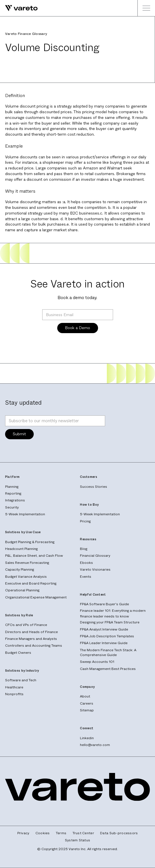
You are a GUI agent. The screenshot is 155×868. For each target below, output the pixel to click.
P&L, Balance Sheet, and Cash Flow (34, 556)
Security (12, 507)
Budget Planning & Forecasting (30, 542)
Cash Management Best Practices (108, 669)
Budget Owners (18, 653)
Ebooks (86, 563)
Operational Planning (22, 590)
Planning (12, 487)
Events (86, 577)
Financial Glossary (95, 556)
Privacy (23, 833)
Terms (61, 833)
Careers (87, 703)
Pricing (85, 521)
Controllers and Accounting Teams (34, 646)
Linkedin (87, 738)
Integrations (15, 500)
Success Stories (94, 487)
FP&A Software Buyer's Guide (104, 604)
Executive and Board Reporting (31, 583)
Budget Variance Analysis (26, 577)
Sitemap (87, 710)
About (85, 696)
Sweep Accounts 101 (97, 662)
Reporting (13, 493)
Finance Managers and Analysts (31, 639)
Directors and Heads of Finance (31, 632)
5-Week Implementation (25, 514)
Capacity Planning (20, 569)
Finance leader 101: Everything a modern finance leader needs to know (113, 613)
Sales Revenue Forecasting (27, 563)
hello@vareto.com (95, 745)
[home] (19, 8)
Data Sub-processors (119, 833)
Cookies (43, 833)
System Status (78, 840)
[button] (146, 8)
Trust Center (83, 833)
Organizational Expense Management (36, 597)
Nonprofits (14, 694)
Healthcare (14, 687)
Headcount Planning (21, 549)
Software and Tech (21, 680)
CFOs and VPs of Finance (26, 625)
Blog (84, 549)
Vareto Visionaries (95, 569)
